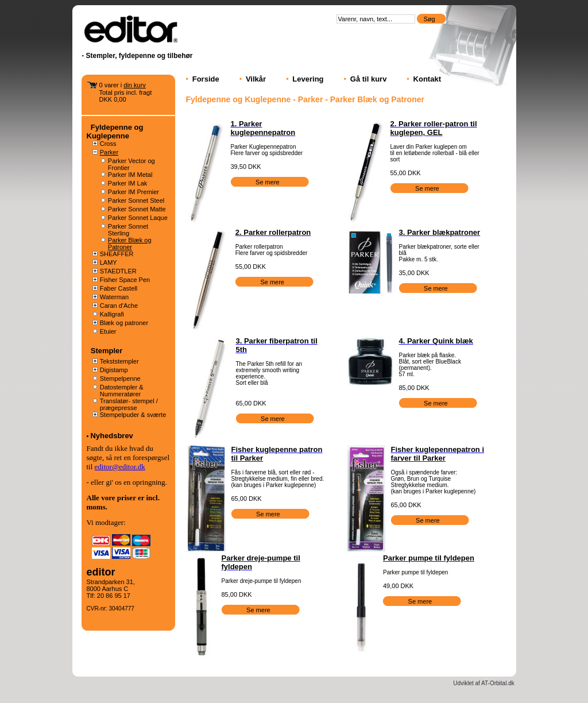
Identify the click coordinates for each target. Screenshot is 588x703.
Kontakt (427, 79)
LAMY (109, 262)
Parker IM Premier (134, 192)
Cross (108, 144)
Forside (206, 79)
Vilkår (256, 79)
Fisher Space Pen (125, 280)
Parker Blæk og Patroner (130, 244)
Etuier (108, 331)
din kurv (135, 85)
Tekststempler (119, 361)
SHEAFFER (117, 254)
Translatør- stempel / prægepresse (129, 404)
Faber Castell (119, 288)
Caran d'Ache (119, 306)
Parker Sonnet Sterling (128, 230)
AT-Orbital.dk (498, 683)
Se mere (268, 182)
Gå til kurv (369, 79)
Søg (430, 19)
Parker (109, 152)
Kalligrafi (112, 314)
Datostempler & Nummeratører (122, 391)
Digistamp (114, 370)
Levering (308, 79)
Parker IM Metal (130, 175)
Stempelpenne (120, 378)
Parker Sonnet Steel (136, 200)
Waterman (114, 297)
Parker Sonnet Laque (138, 218)
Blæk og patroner (124, 323)
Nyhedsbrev (111, 436)
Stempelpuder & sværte (133, 415)
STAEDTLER (118, 271)
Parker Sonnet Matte (137, 209)
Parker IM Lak (127, 183)
